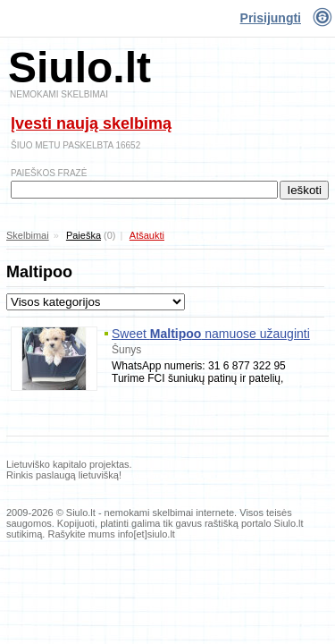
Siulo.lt (80, 68)
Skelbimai (28, 235)
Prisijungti (271, 18)
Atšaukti (147, 235)
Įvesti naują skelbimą (91, 123)
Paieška (84, 235)
